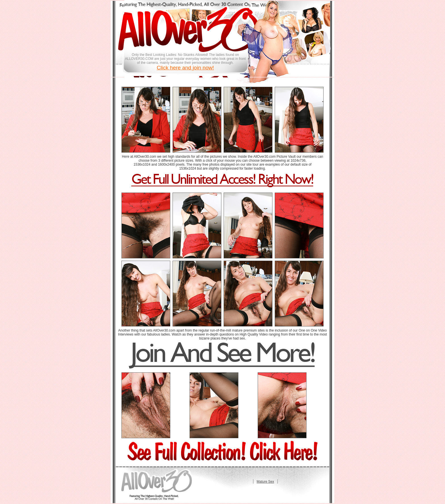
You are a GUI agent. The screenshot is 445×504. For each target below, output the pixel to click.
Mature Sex (265, 482)
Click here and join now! (185, 68)
